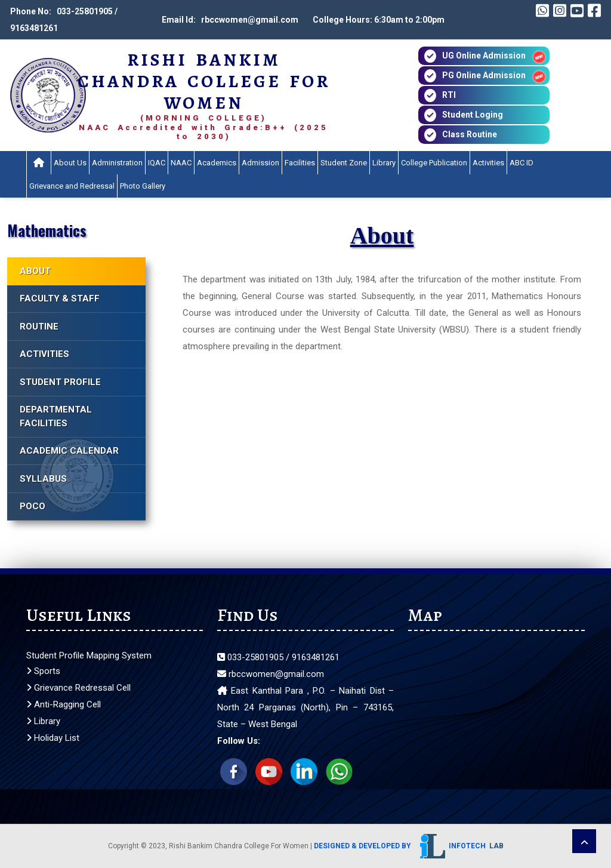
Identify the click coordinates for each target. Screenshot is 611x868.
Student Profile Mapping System (89, 655)
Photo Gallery (143, 186)
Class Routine (470, 134)
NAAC (181, 163)
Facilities (300, 163)
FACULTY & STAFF (60, 298)
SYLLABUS (43, 479)
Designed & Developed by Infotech (409, 846)
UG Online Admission (484, 56)
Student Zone (344, 163)
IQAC (157, 163)
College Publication (434, 163)
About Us (70, 163)
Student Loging (473, 115)
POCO (33, 506)
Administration (117, 163)
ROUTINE (39, 327)
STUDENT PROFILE (60, 382)
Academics (217, 163)
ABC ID (521, 163)
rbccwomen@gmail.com (271, 674)
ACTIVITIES (44, 354)
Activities (488, 163)
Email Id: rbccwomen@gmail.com (230, 20)
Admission (260, 163)
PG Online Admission (484, 75)
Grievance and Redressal (72, 186)
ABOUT (35, 271)
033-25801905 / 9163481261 (278, 657)
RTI (449, 95)
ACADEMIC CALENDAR (69, 451)
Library (384, 163)
